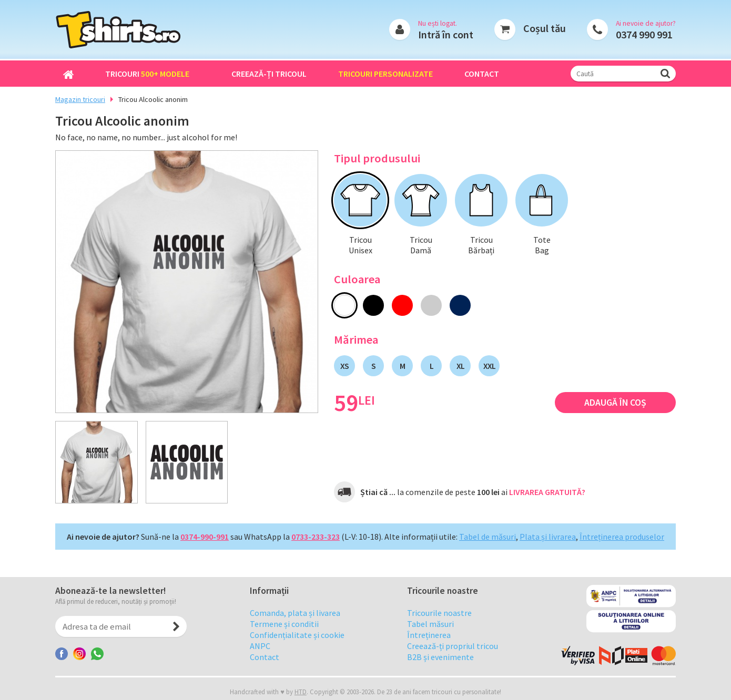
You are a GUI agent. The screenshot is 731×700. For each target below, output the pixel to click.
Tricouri (147, 74)
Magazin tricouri (80, 99)
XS (344, 366)
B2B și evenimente (440, 678)
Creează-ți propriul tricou (453, 667)
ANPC (260, 667)
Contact (482, 74)
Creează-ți (269, 74)
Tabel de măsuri (488, 537)
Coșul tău (545, 28)
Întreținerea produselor (622, 537)
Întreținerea (429, 656)
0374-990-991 (205, 537)
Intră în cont (446, 34)
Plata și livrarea (548, 537)
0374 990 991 (644, 34)
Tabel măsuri (430, 645)
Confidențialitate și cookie (297, 656)
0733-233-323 (316, 537)
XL (460, 366)
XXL (489, 366)
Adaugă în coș (615, 403)
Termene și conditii (284, 645)
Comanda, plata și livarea (295, 634)
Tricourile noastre (439, 634)
